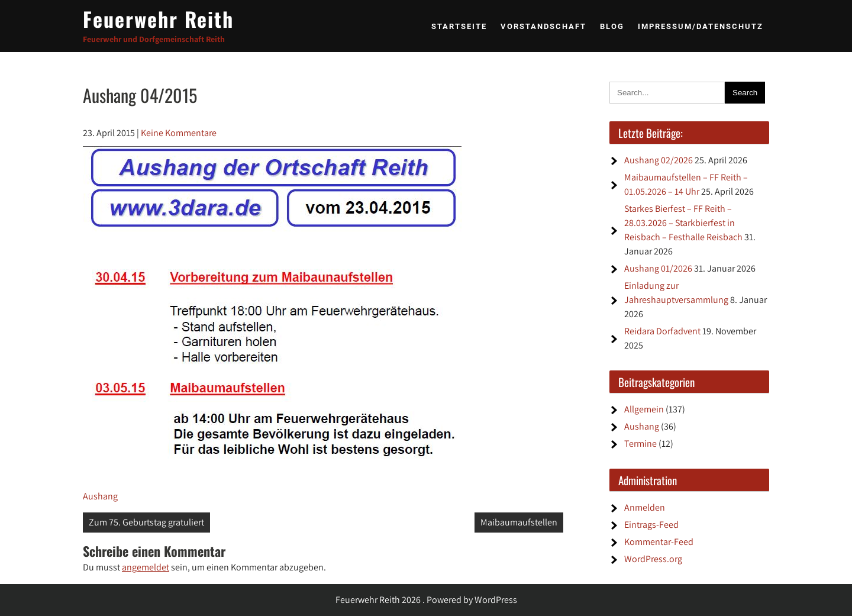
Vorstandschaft (543, 26)
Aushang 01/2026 (658, 268)
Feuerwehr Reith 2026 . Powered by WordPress (426, 600)
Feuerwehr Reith (158, 19)
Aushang (100, 496)
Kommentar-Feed (659, 542)
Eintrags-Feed (651, 525)
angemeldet (146, 567)
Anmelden (645, 507)
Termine (640, 444)
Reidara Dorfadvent (662, 331)
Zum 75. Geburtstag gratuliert (146, 522)
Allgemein (644, 409)
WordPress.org (653, 559)
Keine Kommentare (179, 133)
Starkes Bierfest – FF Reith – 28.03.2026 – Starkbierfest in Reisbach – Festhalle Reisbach (683, 223)
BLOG (612, 26)
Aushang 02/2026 (659, 160)
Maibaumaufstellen (519, 522)
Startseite (459, 26)
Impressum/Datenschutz (701, 26)
